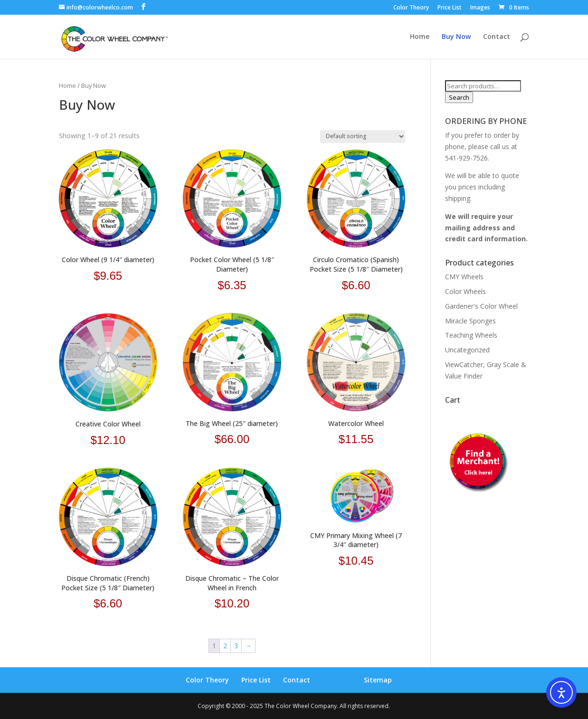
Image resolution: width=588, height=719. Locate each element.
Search (459, 97)
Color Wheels (465, 291)
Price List (450, 8)
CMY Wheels (464, 277)
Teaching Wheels (471, 335)
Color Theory (411, 8)
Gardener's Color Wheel (481, 306)
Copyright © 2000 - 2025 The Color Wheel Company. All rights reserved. (294, 706)
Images (480, 8)
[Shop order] (363, 137)
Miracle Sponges (470, 321)
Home (420, 37)
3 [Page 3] (236, 646)
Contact (497, 37)
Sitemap (378, 680)
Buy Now (456, 37)
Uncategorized (467, 350)
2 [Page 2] (225, 646)
